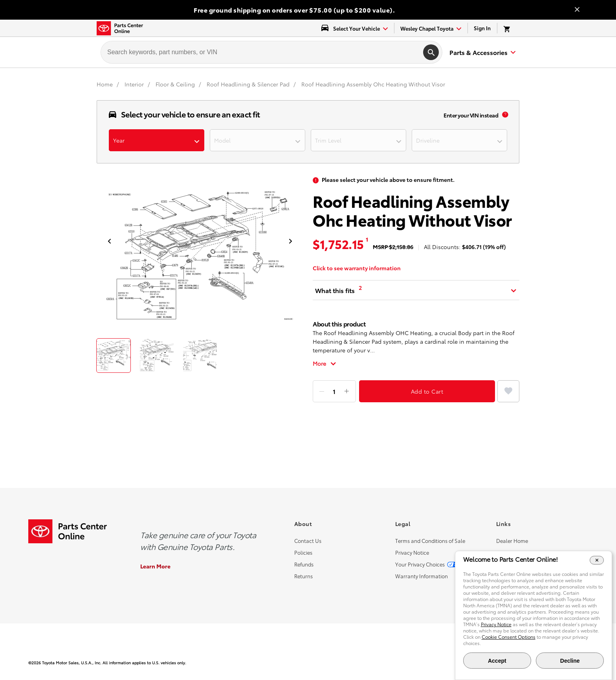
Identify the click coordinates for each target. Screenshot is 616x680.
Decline (570, 661)
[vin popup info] (505, 115)
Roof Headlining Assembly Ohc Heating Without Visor (373, 84)
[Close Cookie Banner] (597, 560)
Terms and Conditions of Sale (430, 541)
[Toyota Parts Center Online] (120, 28)
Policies (303, 552)
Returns (303, 576)
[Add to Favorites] (508, 391)
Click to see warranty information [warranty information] (357, 268)
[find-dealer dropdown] (431, 28)
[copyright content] (168, 663)
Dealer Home (512, 541)
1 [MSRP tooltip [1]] (367, 239)
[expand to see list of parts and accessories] (481, 52)
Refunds (304, 564)
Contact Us (308, 541)
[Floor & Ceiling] (176, 84)
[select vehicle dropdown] (355, 28)
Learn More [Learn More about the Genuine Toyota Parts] (155, 566)
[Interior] (135, 84)
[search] (431, 52)
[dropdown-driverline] (459, 140)
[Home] (105, 84)
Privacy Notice (412, 552)
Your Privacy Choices (420, 564)
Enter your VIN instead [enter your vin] (471, 115)
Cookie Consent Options (509, 637)
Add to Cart (427, 391)
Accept (497, 661)
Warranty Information (422, 576)
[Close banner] (577, 10)
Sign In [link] (482, 28)
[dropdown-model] (258, 140)
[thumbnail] (114, 356)
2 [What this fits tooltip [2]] (360, 288)
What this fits (335, 290)
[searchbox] (260, 52)
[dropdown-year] (157, 140)
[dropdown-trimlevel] (358, 140)
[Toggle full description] (325, 363)
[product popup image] (200, 257)
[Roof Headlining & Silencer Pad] (249, 84)
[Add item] (346, 391)
